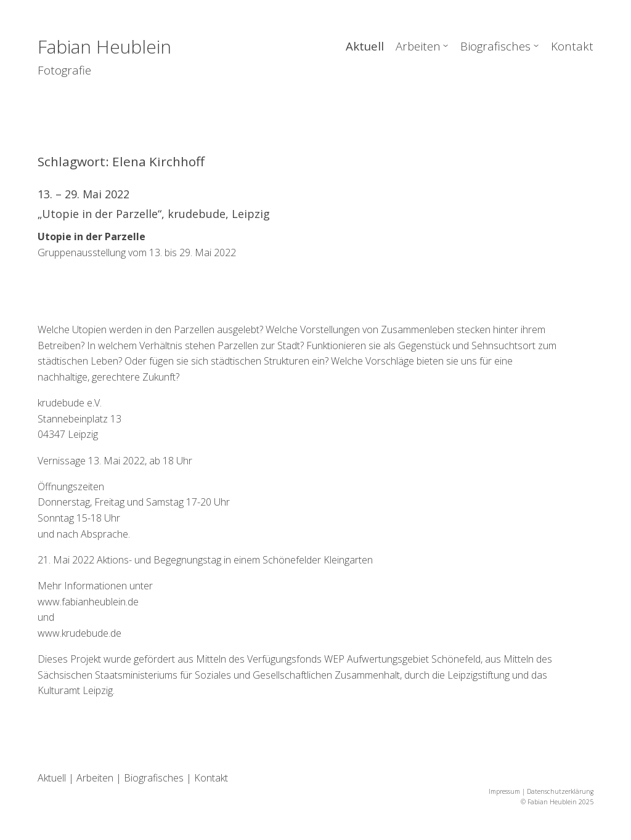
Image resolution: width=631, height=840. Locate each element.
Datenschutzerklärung (560, 791)
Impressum (504, 791)
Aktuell (365, 46)
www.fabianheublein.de (88, 602)
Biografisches (495, 46)
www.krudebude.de (79, 633)
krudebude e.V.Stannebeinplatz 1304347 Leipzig (79, 418)
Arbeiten (418, 46)
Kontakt (572, 46)
